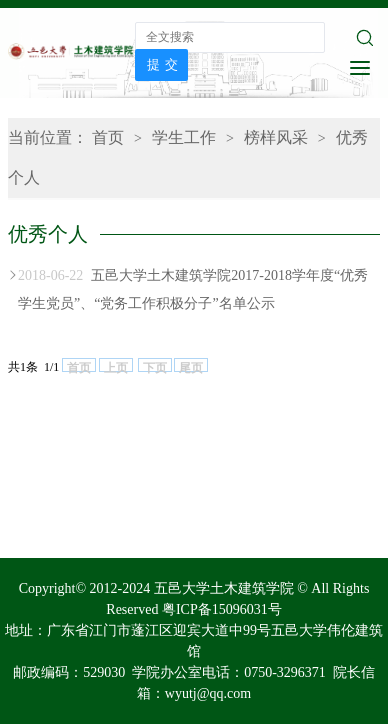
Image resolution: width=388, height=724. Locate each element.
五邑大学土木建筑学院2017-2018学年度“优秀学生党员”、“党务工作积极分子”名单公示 (193, 286)
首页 (108, 137)
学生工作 (184, 137)
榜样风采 (276, 137)
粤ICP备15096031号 (222, 609)
